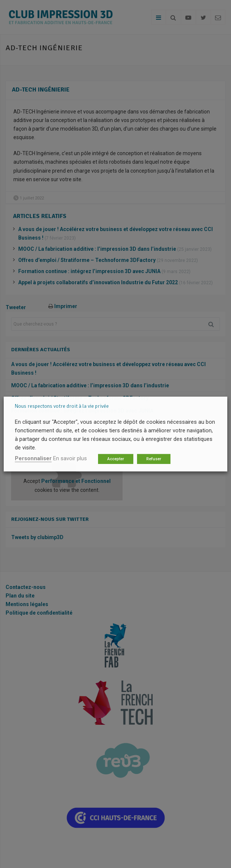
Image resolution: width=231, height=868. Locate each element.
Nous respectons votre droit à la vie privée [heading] (62, 406)
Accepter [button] (116, 459)
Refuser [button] (154, 459)
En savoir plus (70, 458)
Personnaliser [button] (33, 458)
